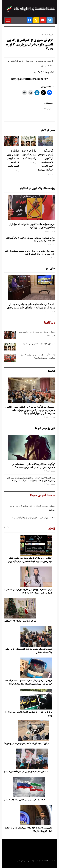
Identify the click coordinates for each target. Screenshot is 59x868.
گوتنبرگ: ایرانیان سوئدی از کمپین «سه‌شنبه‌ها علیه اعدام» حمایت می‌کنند (45, 160)
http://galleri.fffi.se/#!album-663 (30, 79)
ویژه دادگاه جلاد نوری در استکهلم (38, 189)
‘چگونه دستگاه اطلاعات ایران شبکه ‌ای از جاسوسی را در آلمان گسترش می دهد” (34, 466)
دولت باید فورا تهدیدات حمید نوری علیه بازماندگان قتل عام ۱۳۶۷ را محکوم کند (31, 239)
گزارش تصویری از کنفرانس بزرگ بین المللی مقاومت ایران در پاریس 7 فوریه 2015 (29, 45)
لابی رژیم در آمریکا (45, 428)
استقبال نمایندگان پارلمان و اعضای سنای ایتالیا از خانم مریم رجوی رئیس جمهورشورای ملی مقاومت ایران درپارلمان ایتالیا (30, 410)
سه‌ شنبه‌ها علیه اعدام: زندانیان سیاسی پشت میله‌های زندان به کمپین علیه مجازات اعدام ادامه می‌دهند (31, 479)
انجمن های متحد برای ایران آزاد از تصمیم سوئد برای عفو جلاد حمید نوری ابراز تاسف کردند (30, 252)
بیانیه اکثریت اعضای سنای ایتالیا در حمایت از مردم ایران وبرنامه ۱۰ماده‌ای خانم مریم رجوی (31, 306)
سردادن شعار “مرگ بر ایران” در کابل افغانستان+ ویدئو (26, 772)
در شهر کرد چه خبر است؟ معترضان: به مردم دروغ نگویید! (27, 744)
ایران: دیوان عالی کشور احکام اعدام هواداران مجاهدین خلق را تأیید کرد (32, 226)
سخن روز (50, 269)
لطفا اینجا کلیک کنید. (44, 73)
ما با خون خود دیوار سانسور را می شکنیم (29, 154)
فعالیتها (52, 371)
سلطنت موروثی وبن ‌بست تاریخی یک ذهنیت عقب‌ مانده (13, 158)
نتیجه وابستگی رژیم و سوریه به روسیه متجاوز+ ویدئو (24, 800)
